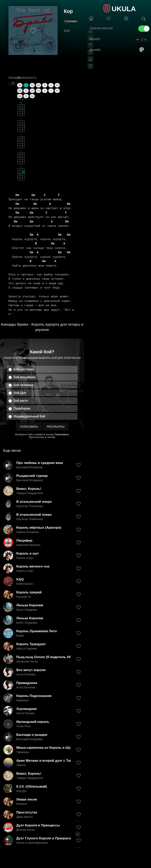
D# (32, 91)
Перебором (22, 408)
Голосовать (29, 427)
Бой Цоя (20, 393)
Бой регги (21, 401)
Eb (38, 91)
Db (20, 91)
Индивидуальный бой (29, 416)
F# (57, 91)
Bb (38, 85)
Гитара (73, 21)
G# (32, 96)
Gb (20, 96)
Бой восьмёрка (24, 377)
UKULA (124, 9)
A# (32, 85)
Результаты (56, 427)
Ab (20, 85)
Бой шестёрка (24, 369)
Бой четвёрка (23, 385)
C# (57, 85)
